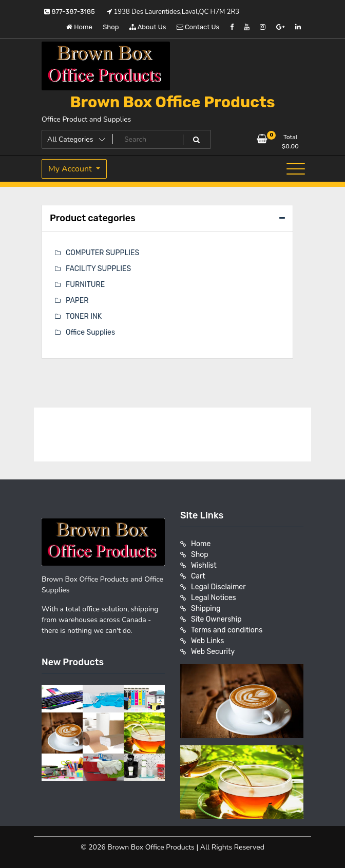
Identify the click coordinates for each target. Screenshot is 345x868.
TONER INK (84, 316)
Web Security (213, 652)
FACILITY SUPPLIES (98, 269)
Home (79, 27)
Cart (198, 576)
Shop (111, 27)
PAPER (77, 301)
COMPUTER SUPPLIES (102, 253)
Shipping (206, 609)
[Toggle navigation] (296, 169)
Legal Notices (214, 598)
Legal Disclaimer (218, 587)
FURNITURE (85, 285)
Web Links (208, 641)
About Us (148, 27)
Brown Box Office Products (172, 102)
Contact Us (198, 27)
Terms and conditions (227, 630)
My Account (71, 169)
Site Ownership (216, 619)
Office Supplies (90, 332)
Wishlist (204, 565)
